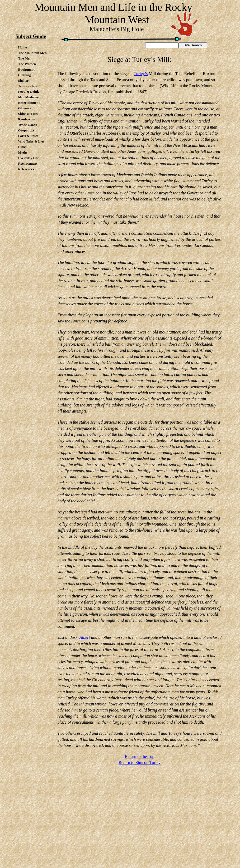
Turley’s (141, 74)
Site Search (193, 45)
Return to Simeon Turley (140, 762)
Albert (85, 637)
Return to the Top (140, 756)
